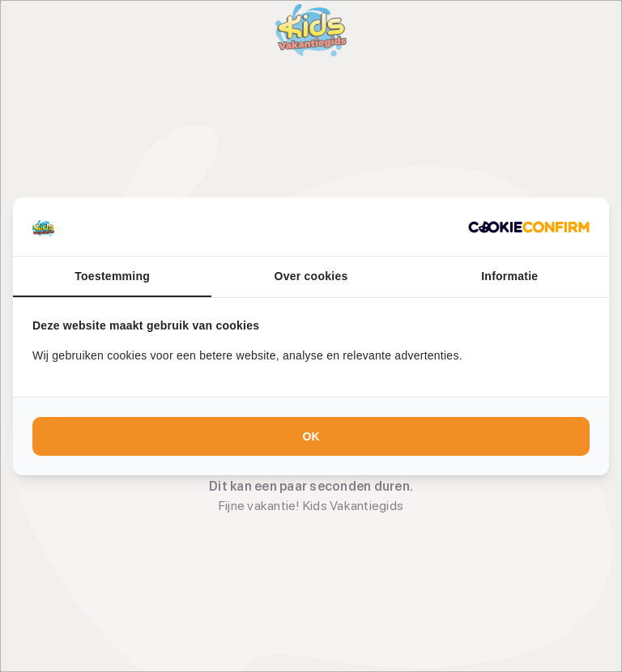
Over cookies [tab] (311, 276)
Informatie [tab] (509, 276)
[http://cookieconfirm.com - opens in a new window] (529, 227)
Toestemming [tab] (112, 276)
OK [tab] (311, 436)
